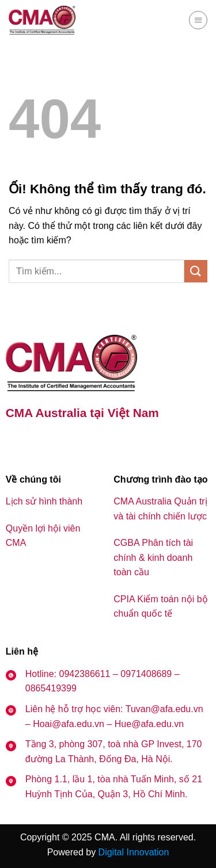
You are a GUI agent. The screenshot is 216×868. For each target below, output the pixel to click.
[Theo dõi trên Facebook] (16, 444)
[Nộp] (196, 271)
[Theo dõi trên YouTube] (45, 444)
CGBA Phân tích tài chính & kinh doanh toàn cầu (153, 557)
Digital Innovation (134, 852)
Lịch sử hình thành (44, 501)
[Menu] (198, 20)
